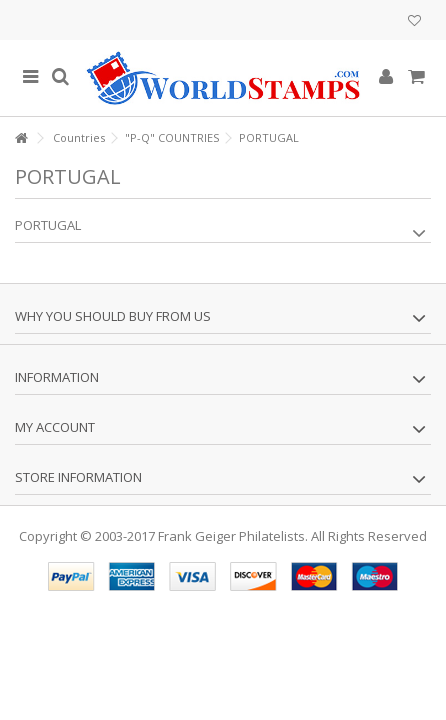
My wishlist (414, 21)
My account (55, 427)
